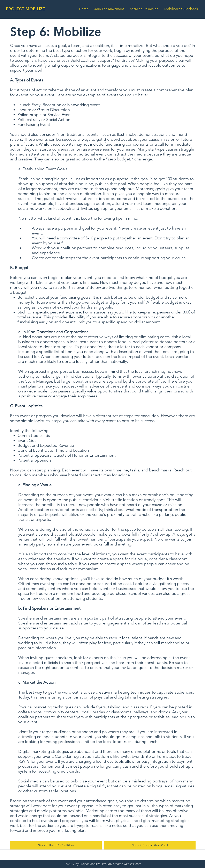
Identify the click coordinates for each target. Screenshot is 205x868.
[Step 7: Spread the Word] (150, 845)
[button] (182, 9)
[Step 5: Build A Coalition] (56, 845)
